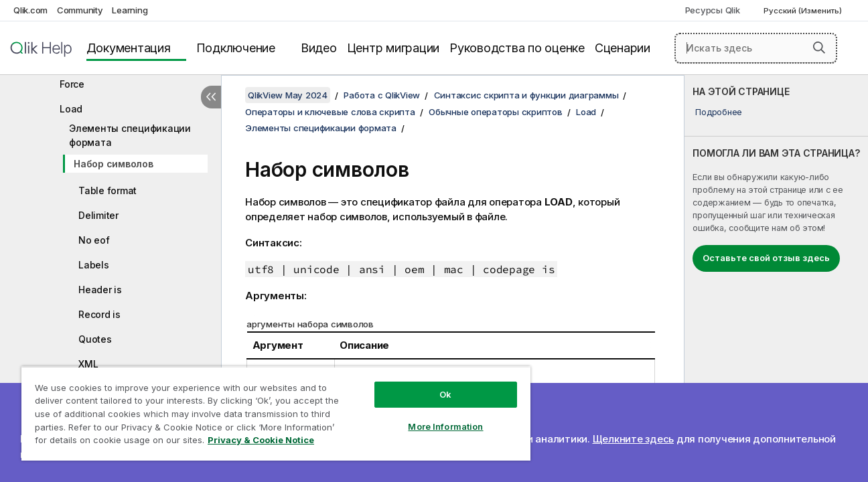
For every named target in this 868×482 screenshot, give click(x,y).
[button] (819, 48)
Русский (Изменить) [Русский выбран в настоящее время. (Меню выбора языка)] (804, 11)
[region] (273, 413)
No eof (94, 240)
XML (88, 364)
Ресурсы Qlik (713, 10)
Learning (130, 10)
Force (72, 84)
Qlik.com (30, 10)
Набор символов (114, 164)
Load (71, 109)
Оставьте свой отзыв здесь (766, 258)
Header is (100, 290)
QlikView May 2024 (288, 95)
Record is (99, 314)
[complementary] (776, 278)
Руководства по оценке (517, 48)
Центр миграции (393, 48)
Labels (94, 265)
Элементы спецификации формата (130, 135)
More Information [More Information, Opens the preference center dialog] (441, 426)
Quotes (95, 339)
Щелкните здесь (634, 439)
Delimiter (98, 215)
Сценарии (623, 48)
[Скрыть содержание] (211, 97)
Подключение (236, 48)
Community (80, 10)
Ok (441, 394)
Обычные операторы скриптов (496, 112)
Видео (319, 48)
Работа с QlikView (382, 95)
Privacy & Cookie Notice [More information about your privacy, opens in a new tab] (261, 440)
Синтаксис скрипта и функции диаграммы (526, 95)
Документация (129, 48)
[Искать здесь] (756, 48)
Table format (107, 190)
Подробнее (719, 112)
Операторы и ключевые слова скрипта (330, 112)
